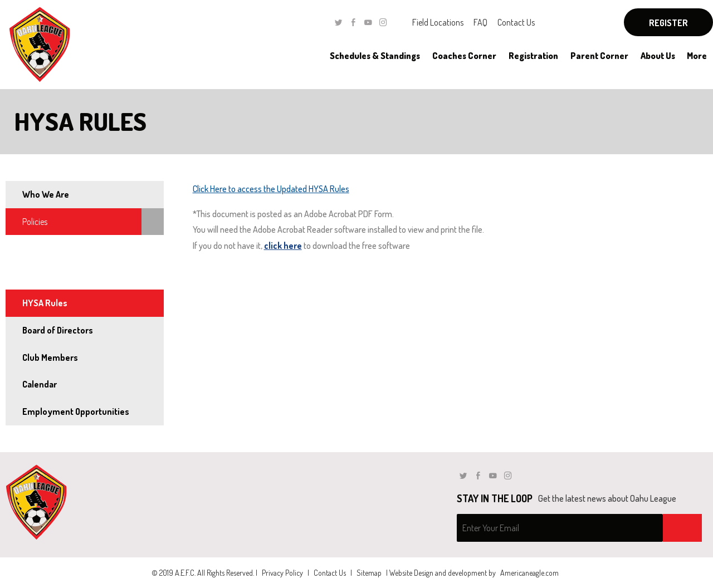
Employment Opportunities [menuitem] (76, 411)
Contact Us (516, 22)
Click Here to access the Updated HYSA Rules (271, 189)
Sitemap (369, 573)
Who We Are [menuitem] (46, 194)
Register (668, 23)
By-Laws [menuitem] (37, 248)
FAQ (480, 22)
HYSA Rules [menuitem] (45, 303)
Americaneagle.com (529, 573)
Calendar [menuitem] (40, 384)
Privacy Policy (282, 573)
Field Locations (438, 22)
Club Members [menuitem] (50, 357)
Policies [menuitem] (35, 222)
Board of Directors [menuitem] (58, 330)
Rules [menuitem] (31, 276)
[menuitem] (375, 56)
